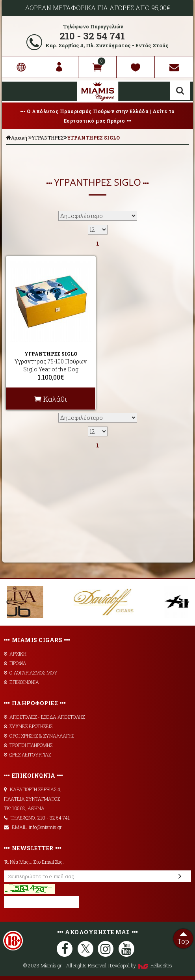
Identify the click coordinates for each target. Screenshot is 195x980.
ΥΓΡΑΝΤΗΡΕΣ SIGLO (93, 138)
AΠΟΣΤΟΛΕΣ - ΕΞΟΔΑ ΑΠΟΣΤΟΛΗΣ (44, 717)
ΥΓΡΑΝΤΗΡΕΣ (48, 138)
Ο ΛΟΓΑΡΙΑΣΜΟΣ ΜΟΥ (31, 673)
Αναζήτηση (180, 91)
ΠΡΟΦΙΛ (15, 663)
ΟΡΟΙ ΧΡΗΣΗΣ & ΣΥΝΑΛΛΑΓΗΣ (39, 736)
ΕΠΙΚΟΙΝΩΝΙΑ (21, 682)
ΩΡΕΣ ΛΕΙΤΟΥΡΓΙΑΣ (27, 755)
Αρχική (17, 138)
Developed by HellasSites (141, 965)
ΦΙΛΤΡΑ (98, 157)
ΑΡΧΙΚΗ (15, 654)
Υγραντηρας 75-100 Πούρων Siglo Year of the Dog (51, 365)
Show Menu (14, 91)
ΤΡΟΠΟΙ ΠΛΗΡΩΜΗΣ (28, 745)
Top (183, 937)
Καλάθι (51, 399)
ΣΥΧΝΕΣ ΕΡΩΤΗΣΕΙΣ (28, 726)
